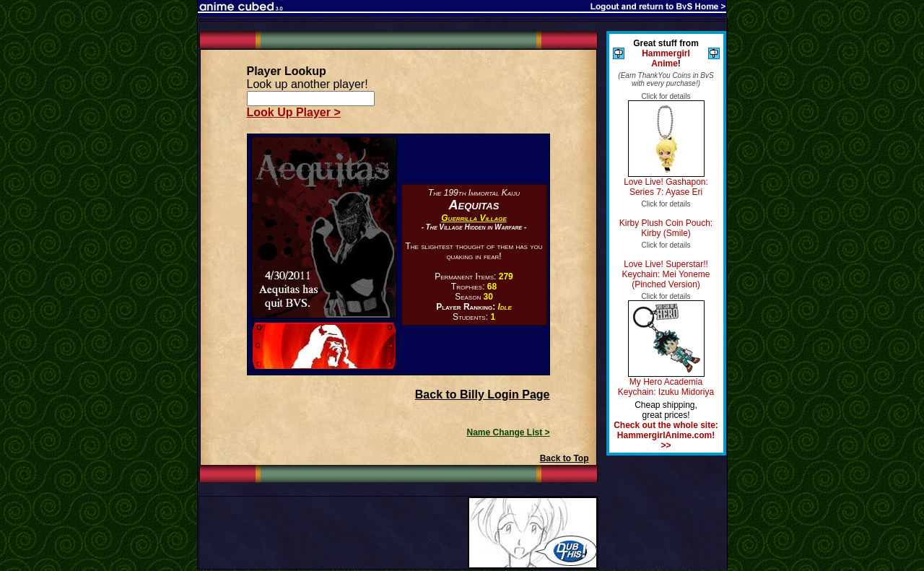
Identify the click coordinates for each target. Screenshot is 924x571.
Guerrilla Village (474, 218)
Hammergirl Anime (666, 58)
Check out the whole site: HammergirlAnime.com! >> (666, 435)
